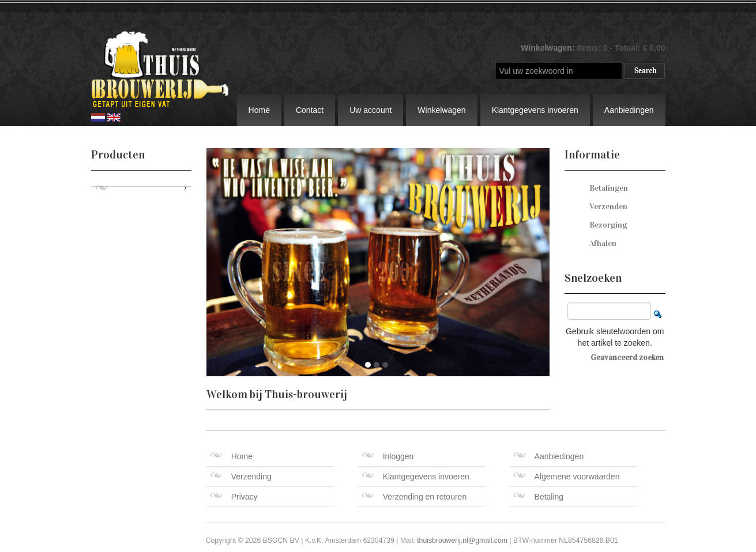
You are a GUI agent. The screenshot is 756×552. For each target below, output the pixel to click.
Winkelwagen (441, 110)
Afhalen (603, 243)
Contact (310, 110)
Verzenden (608, 207)
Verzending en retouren (415, 497)
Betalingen (609, 188)
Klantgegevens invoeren (535, 110)
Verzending (241, 477)
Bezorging (608, 225)
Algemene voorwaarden (567, 477)
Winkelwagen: (549, 48)
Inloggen (388, 456)
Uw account (371, 110)
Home (259, 110)
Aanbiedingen (629, 110)
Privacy (234, 497)
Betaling (539, 497)
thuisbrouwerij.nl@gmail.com (462, 540)
